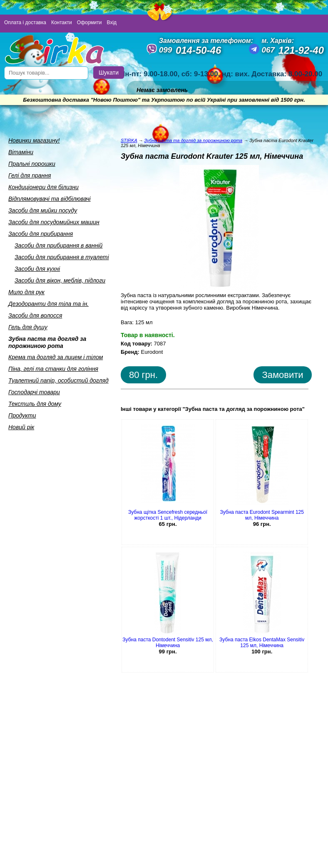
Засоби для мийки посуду (43, 210)
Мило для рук (26, 292)
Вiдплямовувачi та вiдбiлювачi (50, 199)
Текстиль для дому (35, 404)
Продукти (22, 415)
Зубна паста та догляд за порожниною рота (47, 342)
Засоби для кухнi (37, 269)
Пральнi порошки (32, 164)
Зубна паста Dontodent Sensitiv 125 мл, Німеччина (168, 643)
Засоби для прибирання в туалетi (62, 257)
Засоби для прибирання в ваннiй (58, 245)
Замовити (282, 375)
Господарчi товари (34, 392)
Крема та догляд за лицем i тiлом (56, 357)
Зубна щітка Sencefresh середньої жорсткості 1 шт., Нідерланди (168, 515)
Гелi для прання (30, 175)
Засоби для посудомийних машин (54, 222)
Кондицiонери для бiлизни (43, 187)
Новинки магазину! (34, 140)
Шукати (109, 73)
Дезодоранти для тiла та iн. (48, 304)
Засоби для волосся (35, 315)
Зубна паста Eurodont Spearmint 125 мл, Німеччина (262, 515)
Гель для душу (28, 327)
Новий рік (21, 427)
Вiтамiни (21, 152)
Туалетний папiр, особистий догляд (58, 380)
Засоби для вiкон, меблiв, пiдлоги (60, 280)
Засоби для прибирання (41, 234)
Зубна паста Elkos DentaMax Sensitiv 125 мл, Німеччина (262, 643)
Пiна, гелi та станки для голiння (53, 369)
